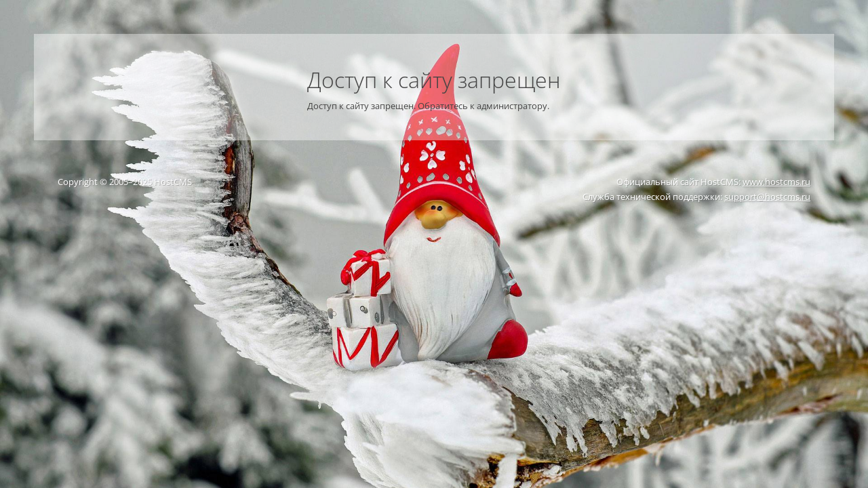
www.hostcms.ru (776, 182)
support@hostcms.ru (767, 197)
